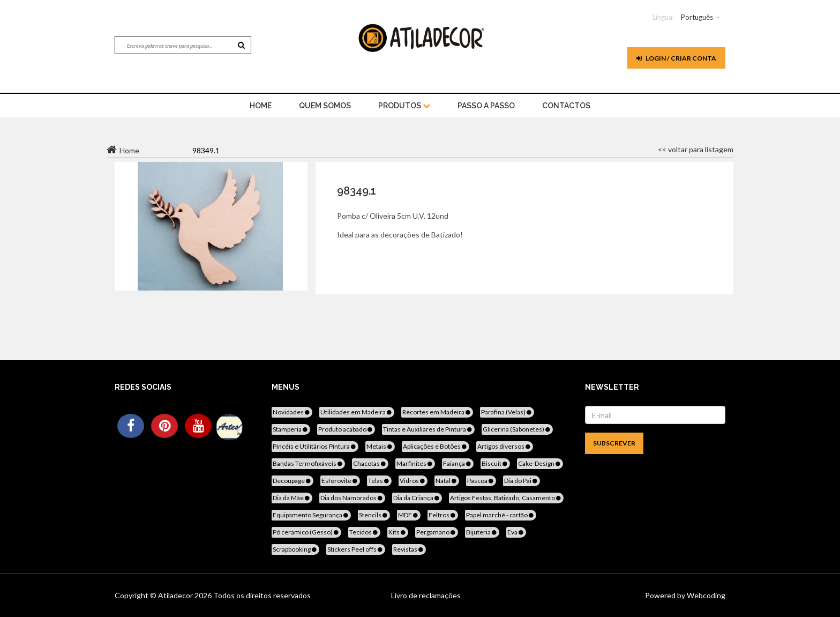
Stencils (374, 515)
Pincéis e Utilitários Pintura (315, 446)
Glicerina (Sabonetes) (517, 429)
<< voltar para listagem (696, 149)
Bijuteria (482, 532)
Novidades (292, 412)
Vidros (413, 481)
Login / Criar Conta (676, 58)
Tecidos (364, 532)
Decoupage (292, 481)
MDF (409, 515)
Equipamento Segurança (311, 515)
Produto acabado (346, 429)
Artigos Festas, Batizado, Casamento (506, 498)
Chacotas (370, 463)
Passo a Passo (486, 106)
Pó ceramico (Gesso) (306, 532)
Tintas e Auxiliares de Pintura (428, 429)
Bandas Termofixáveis (308, 463)
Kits (398, 532)
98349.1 (357, 191)
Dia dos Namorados (352, 498)
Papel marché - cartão (501, 515)
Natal (447, 481)
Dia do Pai (522, 481)
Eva (516, 532)
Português (697, 17)
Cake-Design (540, 463)
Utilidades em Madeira (357, 412)
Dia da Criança (417, 498)
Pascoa (481, 481)
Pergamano (437, 532)
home (261, 106)
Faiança (458, 463)
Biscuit (495, 463)
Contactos (566, 106)
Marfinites (415, 463)
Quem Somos (325, 106)
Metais (380, 446)
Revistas (409, 549)
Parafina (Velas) (507, 412)
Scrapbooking (295, 549)
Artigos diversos (505, 446)
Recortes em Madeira (437, 412)
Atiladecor (176, 595)
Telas (379, 481)
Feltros (443, 515)
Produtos (404, 106)
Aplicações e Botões (436, 446)
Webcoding (705, 595)
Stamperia (291, 429)
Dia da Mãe (292, 498)
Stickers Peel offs (356, 549)
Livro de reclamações (426, 595)
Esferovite (340, 481)
